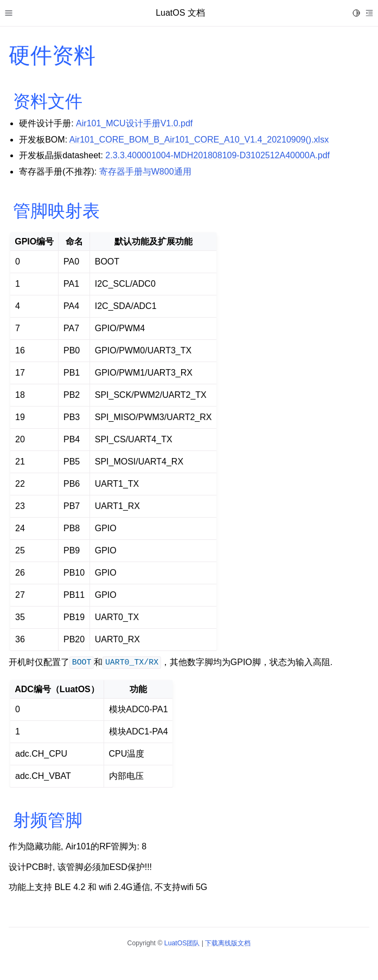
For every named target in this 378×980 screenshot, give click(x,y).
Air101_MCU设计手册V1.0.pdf (134, 123)
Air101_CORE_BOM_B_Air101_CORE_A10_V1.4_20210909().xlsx (199, 140)
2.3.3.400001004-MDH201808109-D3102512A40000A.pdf (217, 155)
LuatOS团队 (182, 943)
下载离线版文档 (228, 943)
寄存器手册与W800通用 (145, 172)
